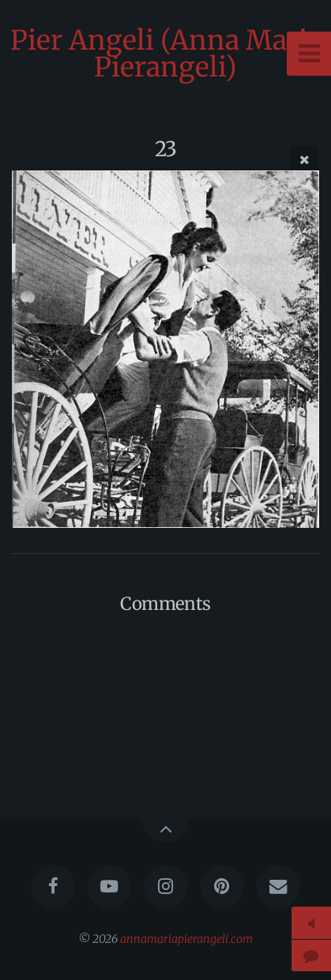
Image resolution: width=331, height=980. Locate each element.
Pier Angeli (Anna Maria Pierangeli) (166, 54)
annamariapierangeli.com (186, 939)
